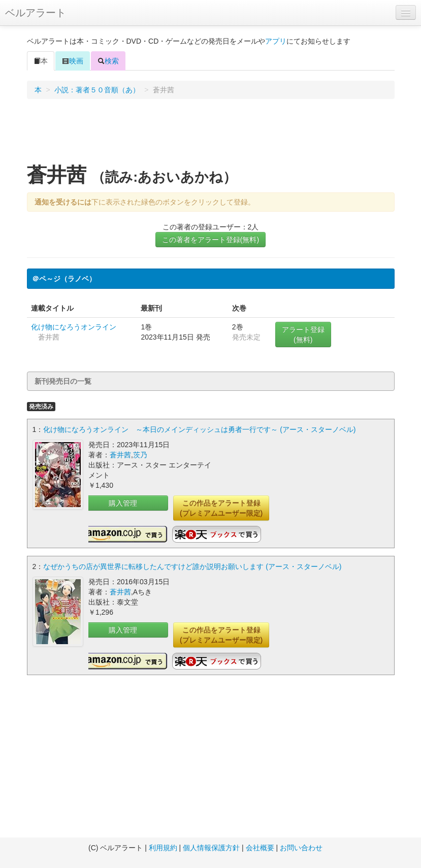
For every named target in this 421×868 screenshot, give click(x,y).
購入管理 (123, 503)
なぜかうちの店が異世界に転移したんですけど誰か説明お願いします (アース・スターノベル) (192, 566)
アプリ (276, 41)
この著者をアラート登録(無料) (210, 240)
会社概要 (260, 848)
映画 (73, 61)
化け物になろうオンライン (74, 327)
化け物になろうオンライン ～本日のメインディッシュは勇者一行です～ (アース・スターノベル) (199, 429)
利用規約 (163, 848)
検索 (108, 61)
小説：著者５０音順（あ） (97, 90)
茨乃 (140, 455)
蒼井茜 (120, 455)
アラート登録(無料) (303, 335)
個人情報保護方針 (211, 848)
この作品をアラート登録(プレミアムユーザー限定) (221, 508)
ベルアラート (36, 13)
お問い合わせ (301, 848)
